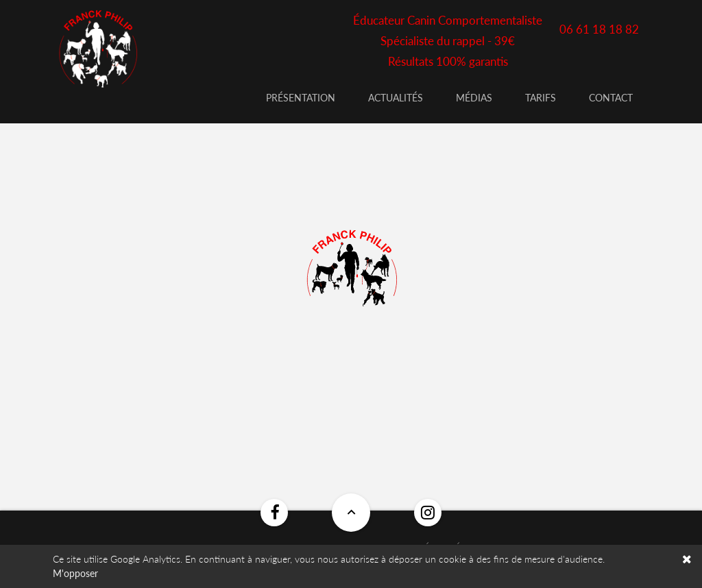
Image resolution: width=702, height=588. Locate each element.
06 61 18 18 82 (599, 29)
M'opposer (75, 573)
